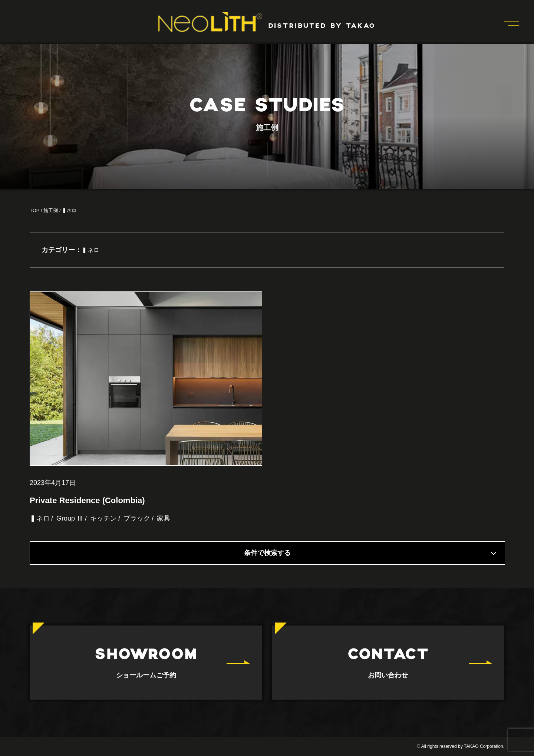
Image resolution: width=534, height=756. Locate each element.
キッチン (103, 518)
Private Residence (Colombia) (87, 500)
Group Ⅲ (70, 518)
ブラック (137, 518)
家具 (164, 518)
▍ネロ (40, 518)
